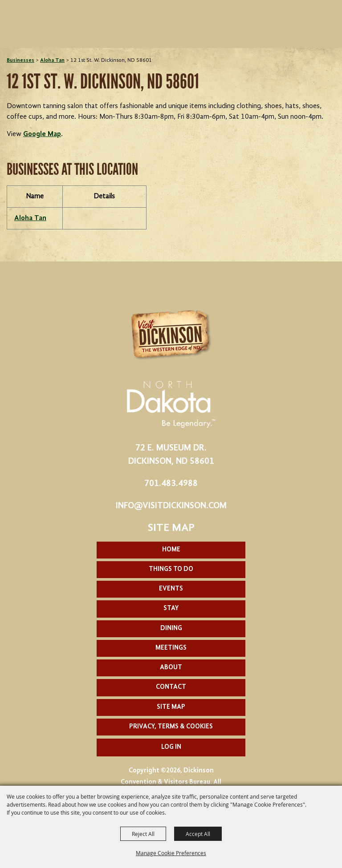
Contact (171, 687)
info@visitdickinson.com (171, 506)
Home (171, 550)
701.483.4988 (171, 484)
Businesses (20, 60)
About (171, 668)
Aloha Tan (52, 60)
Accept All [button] (198, 834)
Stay (171, 609)
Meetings (171, 648)
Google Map (42, 134)
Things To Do (171, 569)
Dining (171, 629)
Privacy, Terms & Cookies (171, 727)
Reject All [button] (143, 834)
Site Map (171, 707)
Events (171, 589)
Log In (171, 747)
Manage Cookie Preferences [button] (171, 853)
